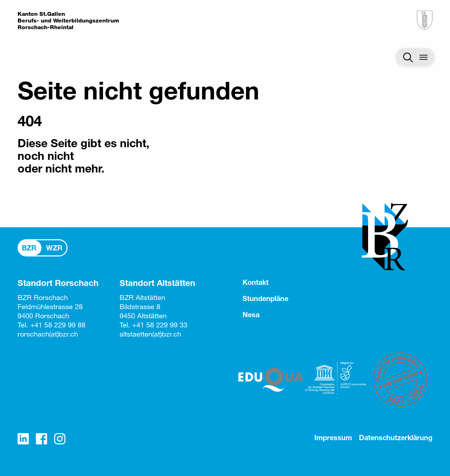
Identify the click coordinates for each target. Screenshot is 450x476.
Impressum (333, 438)
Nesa (251, 315)
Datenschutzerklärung (396, 438)
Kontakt (256, 282)
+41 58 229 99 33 (160, 325)
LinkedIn (23, 439)
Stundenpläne (265, 298)
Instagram (60, 439)
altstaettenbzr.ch (150, 334)
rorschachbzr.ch (48, 334)
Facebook (41, 439)
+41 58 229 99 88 (58, 325)
